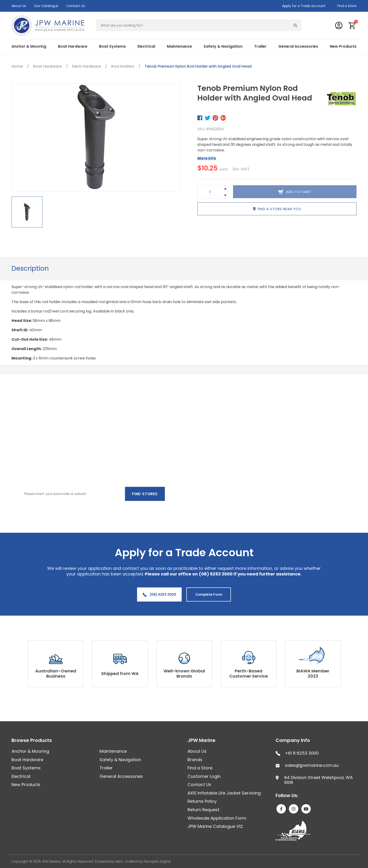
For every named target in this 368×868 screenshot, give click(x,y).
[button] (352, 25)
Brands (195, 760)
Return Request (203, 810)
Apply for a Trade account (304, 6)
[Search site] (295, 25)
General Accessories (298, 46)
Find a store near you (277, 209)
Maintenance (179, 46)
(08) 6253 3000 (159, 594)
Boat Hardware (73, 46)
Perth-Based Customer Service (249, 673)
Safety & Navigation (223, 46)
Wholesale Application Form (217, 818)
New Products (343, 46)
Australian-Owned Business (56, 673)
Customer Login (204, 776)
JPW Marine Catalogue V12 (215, 826)
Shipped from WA (120, 673)
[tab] (30, 269)
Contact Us (76, 6)
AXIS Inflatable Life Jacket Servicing (224, 793)
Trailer (260, 46)
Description (30, 268)
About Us (19, 6)
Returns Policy (202, 801)
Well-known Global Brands (184, 673)
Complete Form (209, 594)
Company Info (293, 740)
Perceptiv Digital (157, 861)
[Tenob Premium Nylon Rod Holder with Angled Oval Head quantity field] (210, 192)
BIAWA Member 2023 (313, 673)
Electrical (146, 46)
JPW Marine (201, 740)
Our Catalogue (46, 6)
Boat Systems (112, 46)
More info (207, 158)
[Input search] (193, 25)
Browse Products (32, 740)
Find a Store (347, 6)
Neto (119, 861)
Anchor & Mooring (29, 46)
